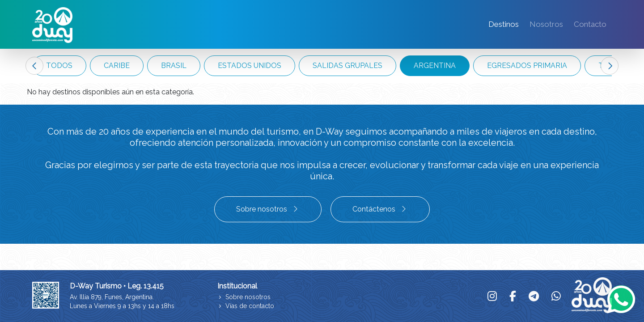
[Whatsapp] (621, 299)
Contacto (590, 24)
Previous (34, 66)
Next (610, 66)
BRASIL (174, 66)
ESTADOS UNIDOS (250, 66)
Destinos (504, 24)
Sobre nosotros (268, 209)
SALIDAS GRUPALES (347, 66)
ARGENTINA (435, 66)
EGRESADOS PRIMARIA (527, 66)
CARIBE (117, 66)
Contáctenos (380, 209)
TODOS (59, 66)
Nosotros (546, 24)
